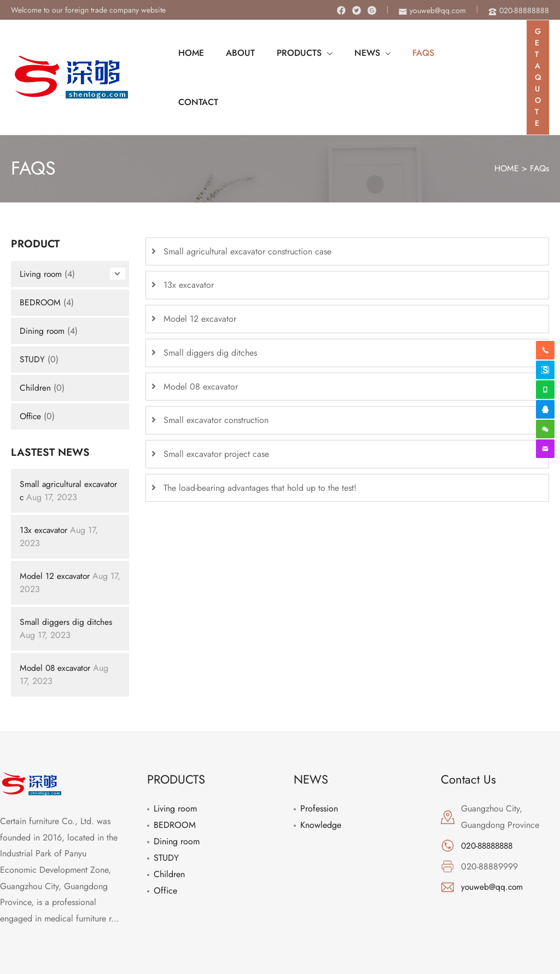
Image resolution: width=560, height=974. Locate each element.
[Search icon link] (505, 55)
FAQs (539, 123)
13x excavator (45, 485)
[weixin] (545, 429)
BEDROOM (41, 257)
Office (31, 371)
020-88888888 (489, 801)
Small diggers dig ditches (66, 577)
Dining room (43, 285)
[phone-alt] (519, 10)
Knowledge (321, 780)
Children (35, 342)
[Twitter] (357, 10)
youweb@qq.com (493, 842)
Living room (41, 228)
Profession (319, 764)
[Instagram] (372, 10)
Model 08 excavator (57, 623)
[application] (316, 55)
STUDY (32, 314)
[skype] (545, 370)
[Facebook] (341, 10)
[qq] (545, 409)
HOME (505, 123)
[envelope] (432, 10)
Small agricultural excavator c (52, 446)
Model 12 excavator (56, 531)
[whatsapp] (545, 390)
